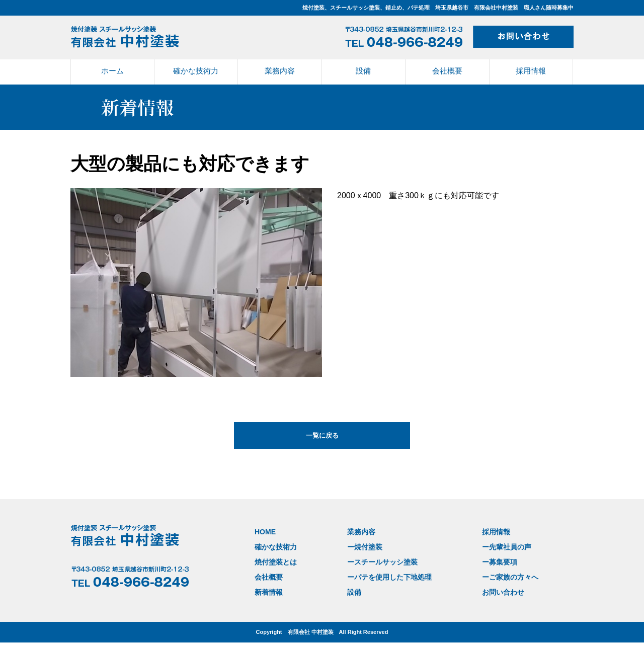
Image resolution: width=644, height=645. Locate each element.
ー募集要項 (489, 559)
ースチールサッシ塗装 (377, 559)
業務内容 (280, 71)
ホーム (112, 71)
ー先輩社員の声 (496, 546)
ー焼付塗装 (360, 546)
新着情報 (268, 585)
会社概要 (447, 71)
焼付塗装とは (274, 559)
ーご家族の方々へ (499, 572)
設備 (363, 71)
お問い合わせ (493, 585)
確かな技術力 (196, 71)
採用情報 (531, 71)
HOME (264, 533)
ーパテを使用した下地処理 (383, 572)
